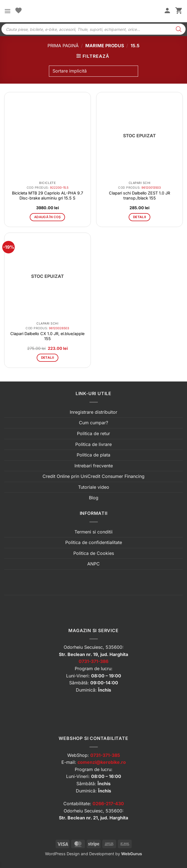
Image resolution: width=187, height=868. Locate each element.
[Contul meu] (167, 11)
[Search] (179, 29)
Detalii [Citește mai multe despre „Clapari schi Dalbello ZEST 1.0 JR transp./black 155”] (139, 217)
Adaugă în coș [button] (48, 217)
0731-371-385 (105, 755)
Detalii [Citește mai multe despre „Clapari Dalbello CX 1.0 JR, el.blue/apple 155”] (48, 358)
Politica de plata (93, 455)
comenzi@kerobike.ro (102, 762)
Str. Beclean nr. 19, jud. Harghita (93, 654)
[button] (8, 11)
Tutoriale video (94, 487)
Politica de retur (93, 433)
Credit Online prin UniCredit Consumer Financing (93, 476)
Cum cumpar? (93, 423)
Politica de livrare (93, 444)
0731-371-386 (93, 661)
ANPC (93, 564)
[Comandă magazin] (93, 71)
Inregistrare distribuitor (93, 412)
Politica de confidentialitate (94, 542)
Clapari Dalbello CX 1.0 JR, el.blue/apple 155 (47, 336)
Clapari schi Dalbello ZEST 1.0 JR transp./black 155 (139, 195)
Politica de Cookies (94, 553)
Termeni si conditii (93, 532)
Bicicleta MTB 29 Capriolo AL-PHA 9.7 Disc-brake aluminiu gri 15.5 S (48, 195)
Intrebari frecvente (94, 466)
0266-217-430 (108, 804)
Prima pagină (63, 46)
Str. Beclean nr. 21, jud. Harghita (93, 818)
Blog (94, 498)
